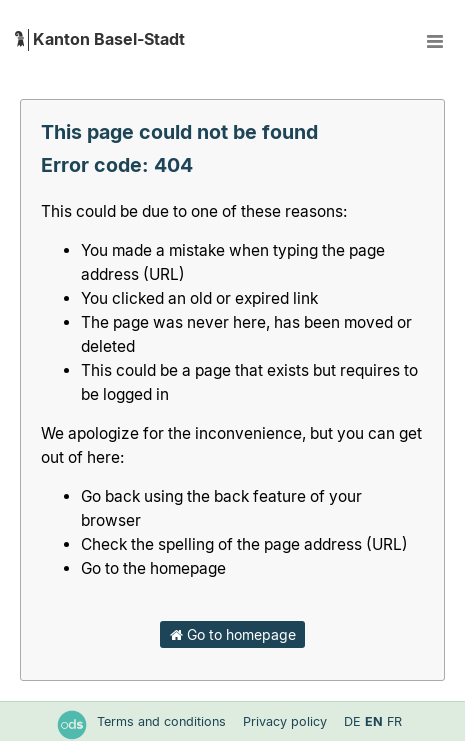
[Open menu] (435, 40)
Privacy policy (287, 721)
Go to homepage (233, 634)
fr (394, 721)
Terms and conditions (163, 721)
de (352, 721)
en (374, 721)
